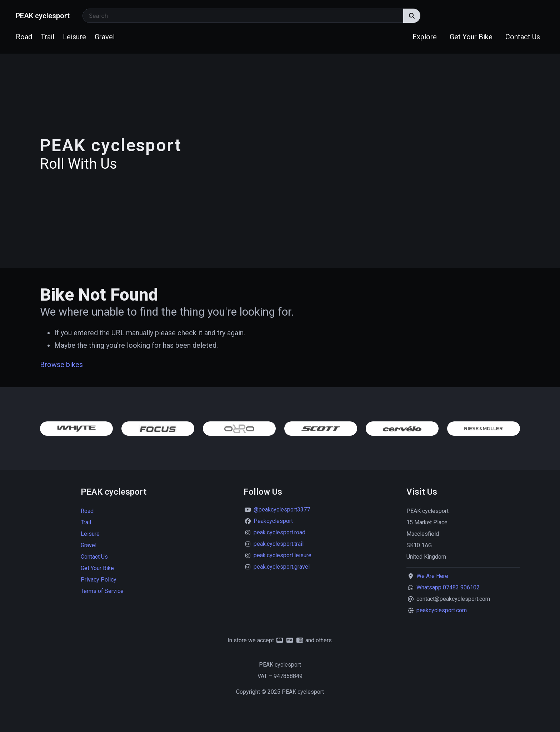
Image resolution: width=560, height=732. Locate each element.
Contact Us (523, 37)
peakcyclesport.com (442, 610)
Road (24, 37)
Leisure (74, 37)
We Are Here (432, 576)
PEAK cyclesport (43, 16)
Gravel (105, 37)
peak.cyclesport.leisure (282, 555)
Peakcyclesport (273, 521)
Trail (47, 37)
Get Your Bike (471, 37)
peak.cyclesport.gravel (282, 567)
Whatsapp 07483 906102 (448, 587)
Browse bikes (61, 365)
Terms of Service (102, 591)
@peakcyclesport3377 (282, 510)
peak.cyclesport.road (279, 532)
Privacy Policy (99, 580)
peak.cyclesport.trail (279, 544)
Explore (425, 37)
